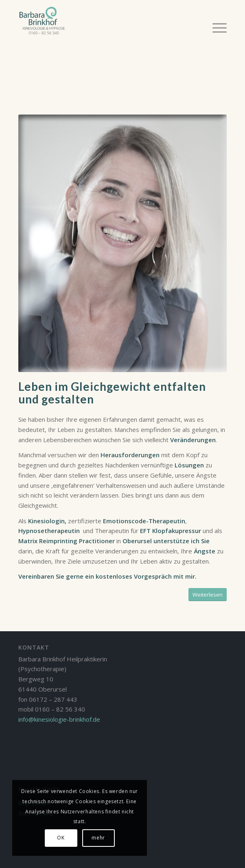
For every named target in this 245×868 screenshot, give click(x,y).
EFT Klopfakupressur (171, 531)
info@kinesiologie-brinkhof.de (59, 719)
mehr (98, 838)
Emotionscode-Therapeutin (144, 521)
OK (61, 838)
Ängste (205, 551)
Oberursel (136, 541)
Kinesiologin (46, 521)
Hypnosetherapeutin (49, 531)
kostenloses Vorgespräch (134, 576)
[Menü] (215, 27)
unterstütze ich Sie (182, 541)
